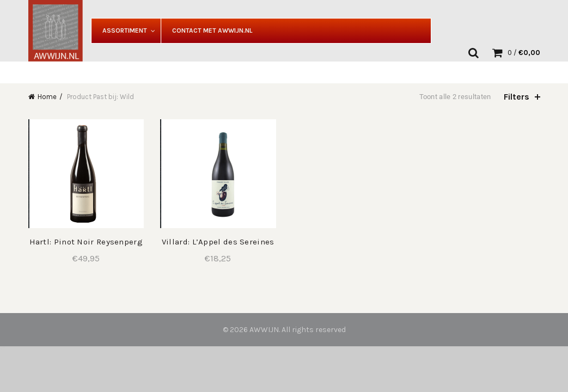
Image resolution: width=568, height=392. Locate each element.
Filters (517, 97)
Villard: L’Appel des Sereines (218, 242)
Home (47, 97)
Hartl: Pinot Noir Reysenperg (86, 242)
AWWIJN (264, 330)
